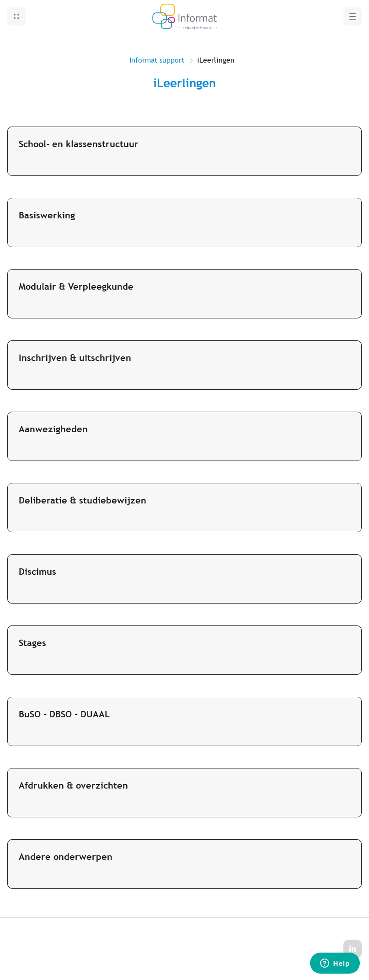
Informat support (157, 60)
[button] (16, 16)
